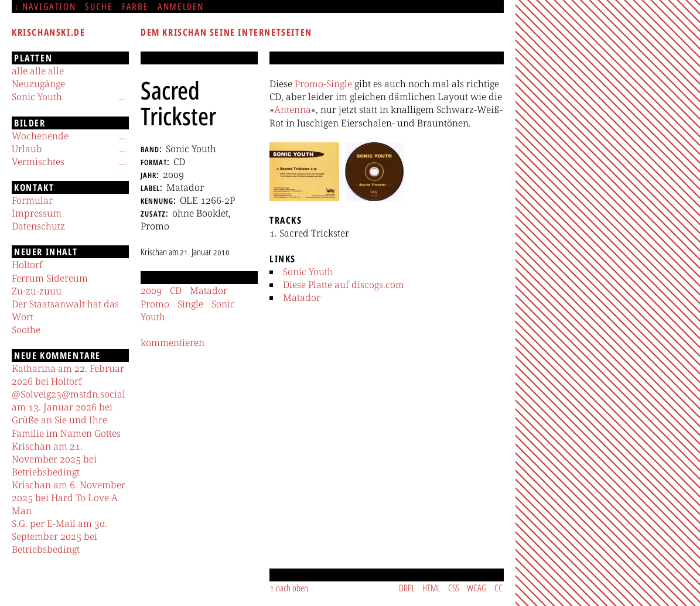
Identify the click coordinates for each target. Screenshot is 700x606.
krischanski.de (48, 32)
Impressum (37, 213)
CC (498, 588)
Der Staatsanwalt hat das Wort (65, 310)
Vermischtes (38, 162)
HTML (431, 588)
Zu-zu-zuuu (37, 291)
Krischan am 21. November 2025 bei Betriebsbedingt (54, 459)
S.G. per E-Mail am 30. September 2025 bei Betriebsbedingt (59, 536)
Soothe (26, 330)
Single (190, 304)
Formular (32, 200)
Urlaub (27, 149)
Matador (302, 297)
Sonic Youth (308, 272)
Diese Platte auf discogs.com (344, 285)
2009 (151, 290)
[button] (304, 172)
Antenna (293, 109)
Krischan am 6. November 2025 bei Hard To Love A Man (69, 498)
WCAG (477, 588)
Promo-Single (323, 84)
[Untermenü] (122, 97)
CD (176, 290)
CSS (454, 588)
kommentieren (173, 343)
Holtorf (27, 265)
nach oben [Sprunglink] (292, 588)
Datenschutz (38, 226)
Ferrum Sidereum (50, 278)
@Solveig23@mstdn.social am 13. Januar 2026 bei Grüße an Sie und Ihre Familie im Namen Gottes (69, 413)
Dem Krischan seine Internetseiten (226, 32)
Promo (155, 304)
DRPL (407, 588)
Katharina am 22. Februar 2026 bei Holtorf (68, 375)
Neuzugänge (38, 84)
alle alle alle (38, 71)
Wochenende (40, 136)
